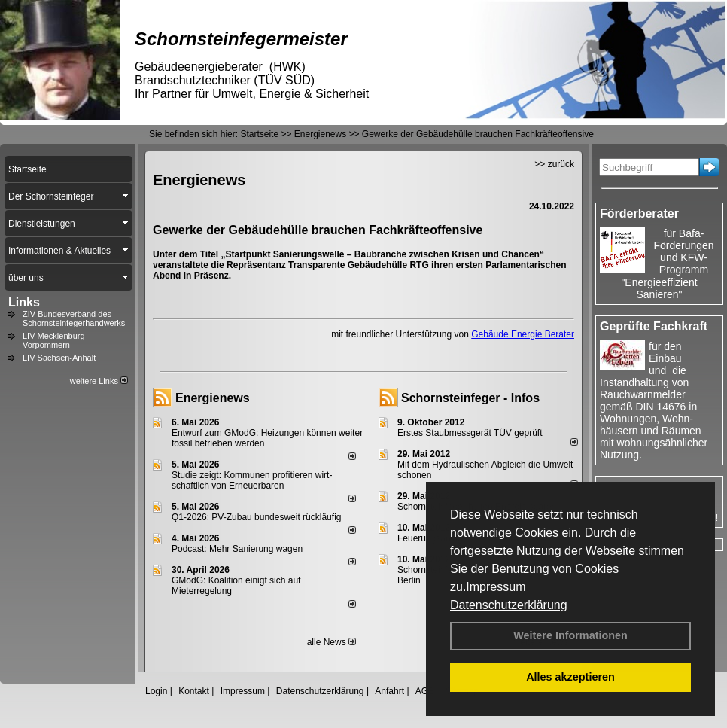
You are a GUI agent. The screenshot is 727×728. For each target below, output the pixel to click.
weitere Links (99, 381)
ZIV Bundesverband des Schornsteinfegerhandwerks (74, 318)
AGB (425, 691)
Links (24, 302)
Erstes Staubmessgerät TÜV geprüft (470, 433)
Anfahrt (389, 691)
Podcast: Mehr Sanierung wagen (237, 549)
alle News (332, 642)
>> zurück (554, 164)
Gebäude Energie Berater (523, 334)
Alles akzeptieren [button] (570, 677)
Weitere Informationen (570, 635)
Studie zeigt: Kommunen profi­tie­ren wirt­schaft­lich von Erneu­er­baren (252, 480)
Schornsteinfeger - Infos (470, 398)
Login (156, 691)
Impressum (496, 587)
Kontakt (194, 691)
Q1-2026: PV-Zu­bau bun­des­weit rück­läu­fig (256, 517)
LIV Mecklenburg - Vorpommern (56, 340)
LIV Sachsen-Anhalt (59, 358)
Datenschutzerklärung (509, 605)
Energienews (213, 398)
